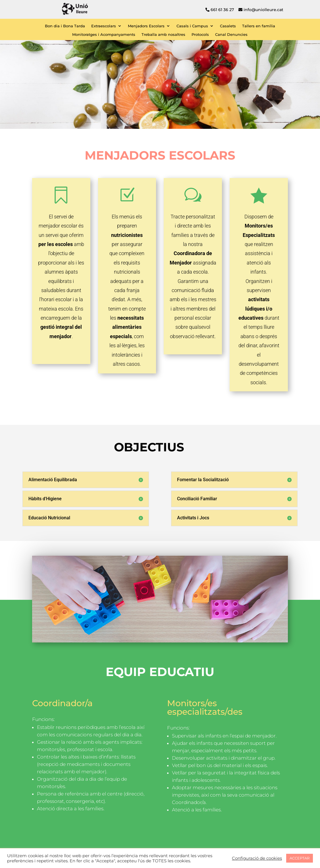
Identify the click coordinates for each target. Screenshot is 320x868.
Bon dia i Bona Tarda (65, 26)
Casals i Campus (192, 26)
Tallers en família (259, 26)
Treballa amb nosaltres (163, 35)
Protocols (200, 35)
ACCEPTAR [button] (300, 858)
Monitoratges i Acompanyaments (104, 35)
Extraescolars (104, 26)
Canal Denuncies (231, 35)
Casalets (228, 26)
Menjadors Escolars (146, 26)
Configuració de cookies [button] (257, 858)
